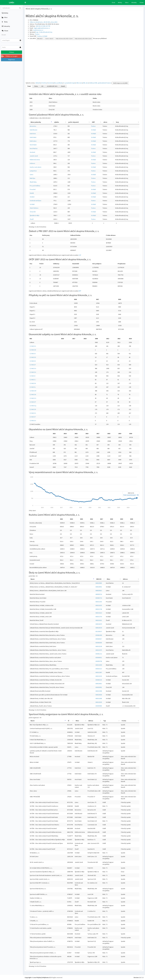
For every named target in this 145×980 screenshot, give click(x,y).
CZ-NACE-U (33, 421)
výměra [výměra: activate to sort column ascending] (57, 122)
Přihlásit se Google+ (9, 56)
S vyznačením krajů (69, 83)
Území (29, 86)
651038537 (99, 631)
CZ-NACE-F (33, 365)
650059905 (99, 706)
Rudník (32, 193)
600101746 (99, 609)
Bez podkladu (58, 83)
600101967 (99, 672)
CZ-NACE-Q (33, 406)
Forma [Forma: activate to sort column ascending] (124, 721)
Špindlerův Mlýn (35, 215)
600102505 (99, 702)
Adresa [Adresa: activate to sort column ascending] (125, 579)
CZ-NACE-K (33, 383)
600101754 (99, 617)
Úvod (113, 3)
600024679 (99, 624)
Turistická (50, 83)
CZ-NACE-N (33, 394)
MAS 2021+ (40, 39)
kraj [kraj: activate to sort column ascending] (117, 122)
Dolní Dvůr (33, 134)
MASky (120, 3)
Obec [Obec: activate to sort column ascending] (108, 579)
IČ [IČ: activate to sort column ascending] (69, 721)
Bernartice (33, 126)
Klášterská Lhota (35, 160)
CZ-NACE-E (33, 361)
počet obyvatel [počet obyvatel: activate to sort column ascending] (74, 122)
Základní (38, 83)
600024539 (99, 628)
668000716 (99, 594)
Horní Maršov (34, 148)
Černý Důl (33, 212)
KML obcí (86, 83)
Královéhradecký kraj (46, 32)
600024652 (99, 684)
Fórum (142, 3)
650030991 (99, 687)
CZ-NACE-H (33, 372)
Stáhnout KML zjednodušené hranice (100, 83)
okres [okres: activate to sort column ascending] (105, 122)
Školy (5, 22)
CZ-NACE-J (33, 380)
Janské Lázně (34, 156)
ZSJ (42, 86)
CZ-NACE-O (33, 398)
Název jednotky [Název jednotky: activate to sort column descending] (36, 122)
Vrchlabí (45, 36)
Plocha (36, 86)
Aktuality (134, 3)
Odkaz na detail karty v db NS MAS (40, 22)
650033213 (99, 669)
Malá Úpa (32, 178)
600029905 (99, 583)
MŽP (80, 291)
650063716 (99, 598)
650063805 (99, 643)
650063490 (99, 635)
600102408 (99, 698)
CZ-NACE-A (33, 346)
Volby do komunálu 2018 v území (83, 39)
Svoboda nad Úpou (35, 201)
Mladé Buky (33, 182)
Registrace (12, 60)
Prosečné (33, 189)
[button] (25, 3)
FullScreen (79, 83)
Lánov (32, 175)
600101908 (99, 691)
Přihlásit (12, 52)
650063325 (99, 680)
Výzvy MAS (54, 22)
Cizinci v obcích (49, 39)
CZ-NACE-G (33, 368)
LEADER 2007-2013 (52, 86)
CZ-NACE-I (33, 376)
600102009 (99, 665)
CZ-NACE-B (33, 350)
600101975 (99, 650)
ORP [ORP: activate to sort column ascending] (93, 122)
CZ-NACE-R (33, 409)
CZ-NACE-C (33, 354)
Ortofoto (44, 83)
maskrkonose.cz (38, 30)
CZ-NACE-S (33, 413)
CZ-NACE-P (33, 402)
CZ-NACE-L (33, 387)
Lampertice (33, 171)
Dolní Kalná (33, 137)
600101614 (99, 613)
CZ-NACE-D (33, 357)
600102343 (99, 676)
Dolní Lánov (33, 141)
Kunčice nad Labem (36, 167)
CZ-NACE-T (33, 417)
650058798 (99, 661)
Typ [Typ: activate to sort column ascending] (105, 721)
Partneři (63, 86)
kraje (37, 32)
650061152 (99, 654)
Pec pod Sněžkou (35, 186)
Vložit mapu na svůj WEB (120, 83)
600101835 (99, 605)
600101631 (99, 620)
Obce (127, 3)
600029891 (99, 587)
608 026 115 (39, 26)
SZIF (80, 255)
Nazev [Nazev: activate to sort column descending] (33, 579)
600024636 (99, 695)
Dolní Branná (33, 130)
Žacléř (32, 219)
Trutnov (37, 34)
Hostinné (32, 152)
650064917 (99, 639)
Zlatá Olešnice (34, 208)
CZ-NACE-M (33, 391)
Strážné (32, 197)
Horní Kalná (33, 145)
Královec (32, 163)
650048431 (99, 658)
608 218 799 (47, 26)
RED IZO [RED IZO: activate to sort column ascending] (99, 579)
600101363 (99, 602)
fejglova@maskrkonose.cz (42, 28)
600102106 (99, 646)
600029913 (99, 591)
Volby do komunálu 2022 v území (64, 39)
